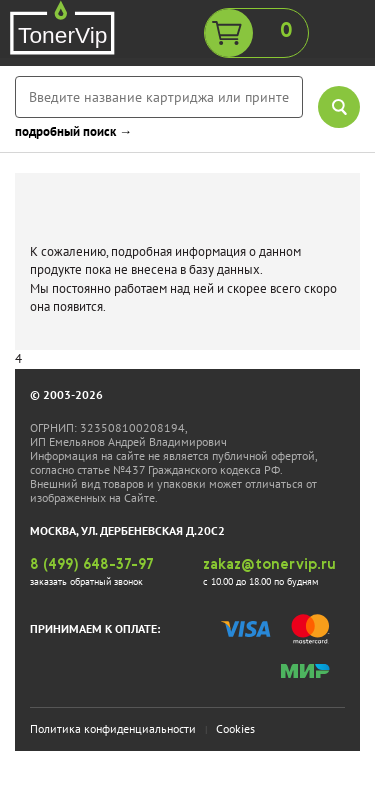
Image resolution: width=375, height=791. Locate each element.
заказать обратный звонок (86, 581)
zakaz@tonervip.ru (269, 565)
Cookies (235, 728)
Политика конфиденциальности (113, 728)
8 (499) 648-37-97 (92, 565)
